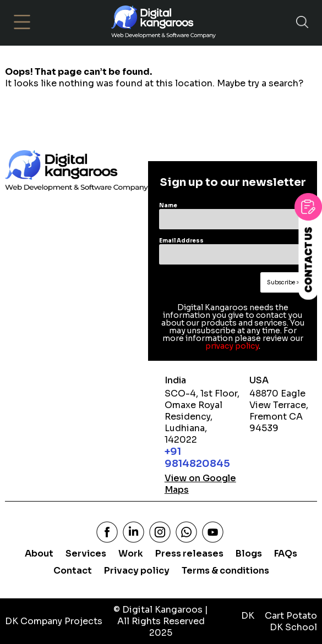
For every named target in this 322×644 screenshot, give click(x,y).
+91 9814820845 (197, 458)
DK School (293, 627)
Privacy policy (137, 571)
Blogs (249, 554)
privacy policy (232, 346)
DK (248, 616)
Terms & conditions (225, 571)
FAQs (286, 554)
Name (168, 205)
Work (131, 554)
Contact (73, 571)
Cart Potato (291, 616)
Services (86, 554)
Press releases (189, 554)
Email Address (181, 241)
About (39, 554)
